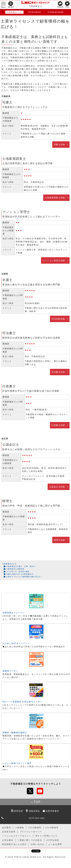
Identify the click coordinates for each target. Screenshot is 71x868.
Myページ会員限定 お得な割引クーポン (22, 702)
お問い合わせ (38, 844)
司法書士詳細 (58, 372)
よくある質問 (55, 844)
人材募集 (20, 827)
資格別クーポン (10, 671)
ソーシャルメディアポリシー (17, 836)
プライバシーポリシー (31, 832)
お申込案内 (8, 840)
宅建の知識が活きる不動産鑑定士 (20, 574)
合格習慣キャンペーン (14, 613)
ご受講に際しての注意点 (30, 840)
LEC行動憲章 (35, 827)
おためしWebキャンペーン (16, 643)
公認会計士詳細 (57, 487)
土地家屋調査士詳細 (55, 198)
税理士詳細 (59, 540)
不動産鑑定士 (36, 6)
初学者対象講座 (35, 12)
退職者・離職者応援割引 (15, 732)
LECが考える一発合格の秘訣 (18, 571)
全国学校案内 (52, 811)
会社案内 (6, 827)
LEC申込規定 (53, 840)
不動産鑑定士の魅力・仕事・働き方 (21, 566)
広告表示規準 (9, 832)
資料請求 (19, 811)
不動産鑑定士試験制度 (15, 569)
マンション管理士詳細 (54, 260)
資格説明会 (34, 811)
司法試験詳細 (58, 319)
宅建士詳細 (59, 144)
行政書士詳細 (58, 425)
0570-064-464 (37, 818)
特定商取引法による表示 (14, 844)
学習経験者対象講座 (56, 12)
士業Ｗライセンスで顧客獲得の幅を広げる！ (24, 577)
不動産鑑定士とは (14, 12)
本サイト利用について (46, 836)
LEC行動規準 (52, 827)
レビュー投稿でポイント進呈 (17, 763)
